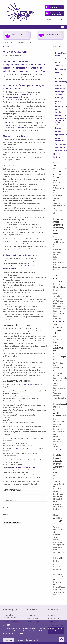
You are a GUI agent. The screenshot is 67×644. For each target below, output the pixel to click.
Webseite (6, 507)
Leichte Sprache (58, 111)
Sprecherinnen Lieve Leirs (28, 384)
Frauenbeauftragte (60, 82)
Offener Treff (58, 123)
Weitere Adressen (33, 618)
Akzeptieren (8, 640)
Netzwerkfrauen (60, 119)
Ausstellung (59, 66)
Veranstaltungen (60, 144)
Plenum (58, 131)
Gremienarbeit (60, 88)
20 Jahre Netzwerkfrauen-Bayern (60, 53)
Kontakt (52, 615)
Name (5, 493)
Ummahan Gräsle (23, 128)
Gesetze (58, 85)
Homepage (59, 98)
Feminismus (60, 78)
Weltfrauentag (60, 147)
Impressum (20, 640)
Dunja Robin (7, 123)
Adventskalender (60, 59)
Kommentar (6, 515)
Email (10, 500)
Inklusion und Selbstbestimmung (60, 104)
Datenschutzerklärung (34, 640)
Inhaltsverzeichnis (56, 618)
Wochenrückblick (60, 151)
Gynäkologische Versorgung (60, 93)
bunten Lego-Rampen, (23, 448)
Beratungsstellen (33, 615)
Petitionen (59, 128)
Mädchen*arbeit (60, 115)
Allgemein (59, 62)
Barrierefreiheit (60, 69)
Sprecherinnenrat (60, 135)
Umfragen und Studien (59, 139)
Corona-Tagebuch (59, 74)
